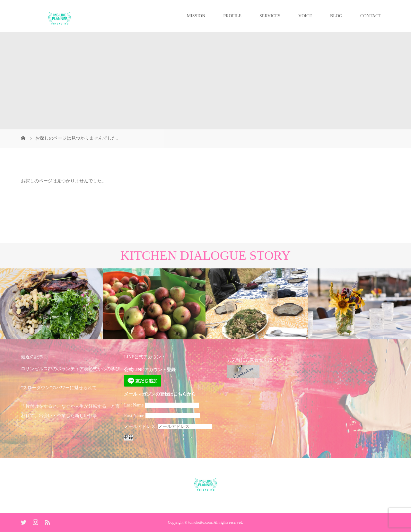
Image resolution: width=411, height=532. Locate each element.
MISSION (196, 16)
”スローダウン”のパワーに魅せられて (59, 388)
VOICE (305, 16)
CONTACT (371, 16)
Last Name (134, 405)
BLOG (336, 16)
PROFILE (232, 16)
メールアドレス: (168, 427)
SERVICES (270, 16)
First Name (134, 416)
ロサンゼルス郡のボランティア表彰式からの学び (70, 369)
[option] (51, 304)
